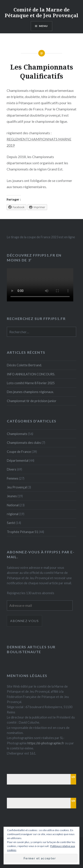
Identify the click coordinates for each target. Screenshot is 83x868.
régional (13, 514)
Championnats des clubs (24, 443)
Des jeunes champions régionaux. (30, 392)
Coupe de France (19, 452)
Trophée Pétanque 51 (22, 532)
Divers (12, 469)
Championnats (17, 434)
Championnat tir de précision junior (32, 401)
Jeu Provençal (17, 487)
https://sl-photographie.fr (46, 743)
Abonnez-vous (24, 621)
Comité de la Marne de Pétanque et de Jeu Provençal (41, 12)
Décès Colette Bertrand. (24, 365)
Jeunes (12, 496)
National (13, 505)
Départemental (18, 460)
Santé (11, 523)
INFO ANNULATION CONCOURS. (31, 374)
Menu (43, 26)
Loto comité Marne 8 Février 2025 (31, 383)
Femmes (13, 478)
